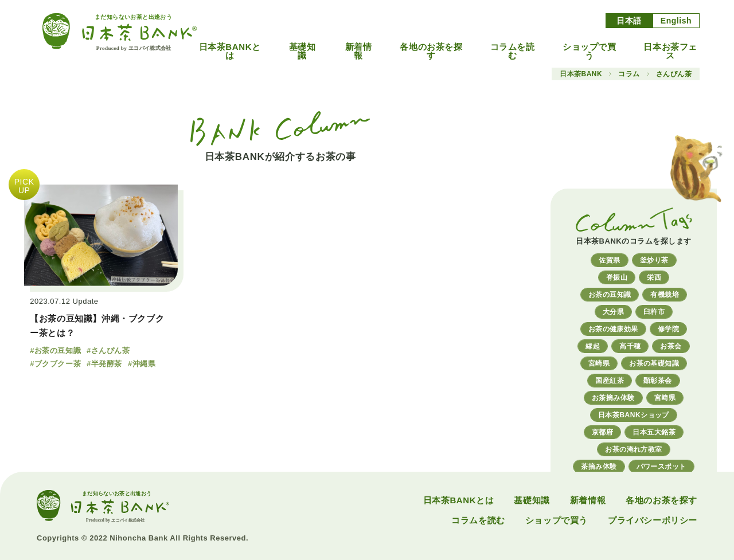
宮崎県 (599, 363)
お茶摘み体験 (613, 398)
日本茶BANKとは (230, 51)
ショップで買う (589, 51)
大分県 (613, 312)
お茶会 (671, 346)
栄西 (654, 277)
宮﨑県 (665, 398)
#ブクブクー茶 (55, 364)
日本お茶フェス (670, 51)
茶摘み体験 (599, 467)
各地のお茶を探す (431, 51)
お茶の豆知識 (610, 295)
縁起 (593, 346)
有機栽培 (665, 295)
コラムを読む (513, 51)
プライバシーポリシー (653, 520)
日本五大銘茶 (654, 432)
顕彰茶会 (658, 381)
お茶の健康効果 (613, 329)
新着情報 (359, 51)
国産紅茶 (610, 381)
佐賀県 (609, 260)
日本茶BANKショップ (634, 415)
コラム (629, 74)
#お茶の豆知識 (55, 351)
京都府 (602, 432)
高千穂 (630, 346)
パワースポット (661, 467)
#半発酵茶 (104, 364)
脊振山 (617, 277)
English (676, 21)
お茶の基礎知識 (654, 363)
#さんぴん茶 (108, 351)
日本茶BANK (581, 74)
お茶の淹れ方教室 (634, 449)
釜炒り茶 (654, 260)
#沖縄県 (142, 364)
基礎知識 (302, 51)
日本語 (629, 21)
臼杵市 (654, 312)
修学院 (668, 329)
